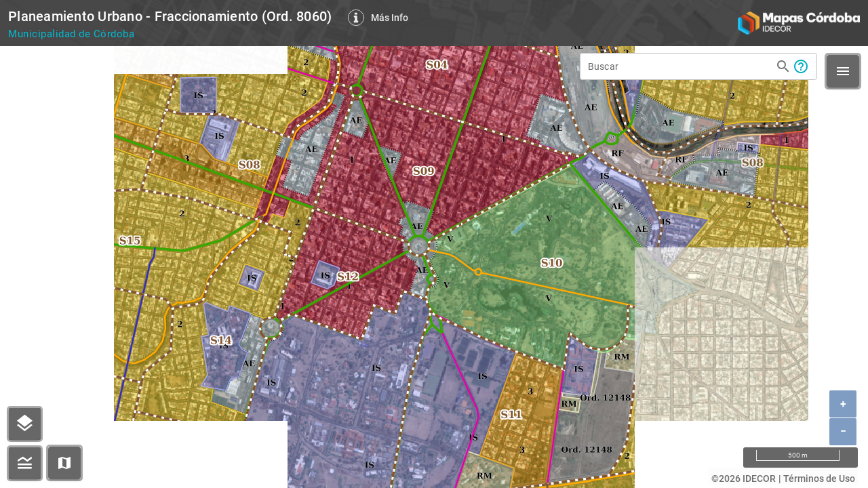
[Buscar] (679, 65)
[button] (64, 463)
